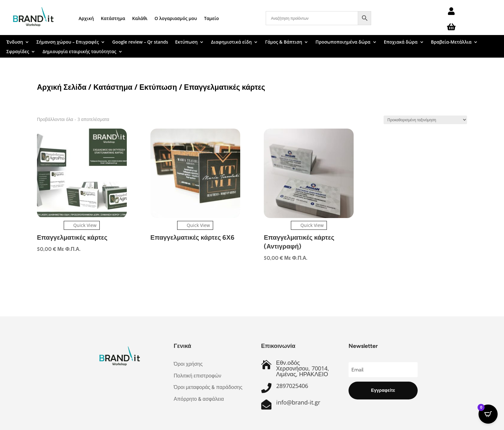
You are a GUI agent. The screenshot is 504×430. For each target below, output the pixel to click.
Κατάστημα (113, 18)
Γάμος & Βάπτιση (284, 42)
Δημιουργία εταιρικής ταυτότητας (79, 52)
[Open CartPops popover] (488, 414)
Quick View (82, 225)
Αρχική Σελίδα (62, 87)
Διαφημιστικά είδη (231, 42)
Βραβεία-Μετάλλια (451, 42)
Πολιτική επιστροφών (197, 376)
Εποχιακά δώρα (401, 42)
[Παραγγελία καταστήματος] (425, 120)
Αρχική (86, 18)
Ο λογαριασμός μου (176, 18)
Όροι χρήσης (188, 364)
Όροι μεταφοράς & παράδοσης (208, 387)
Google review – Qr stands (140, 42)
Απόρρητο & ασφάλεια (199, 399)
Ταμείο (211, 18)
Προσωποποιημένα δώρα (343, 42)
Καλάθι (140, 18)
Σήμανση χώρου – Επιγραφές (68, 42)
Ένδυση (15, 42)
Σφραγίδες (18, 52)
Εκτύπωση (187, 42)
